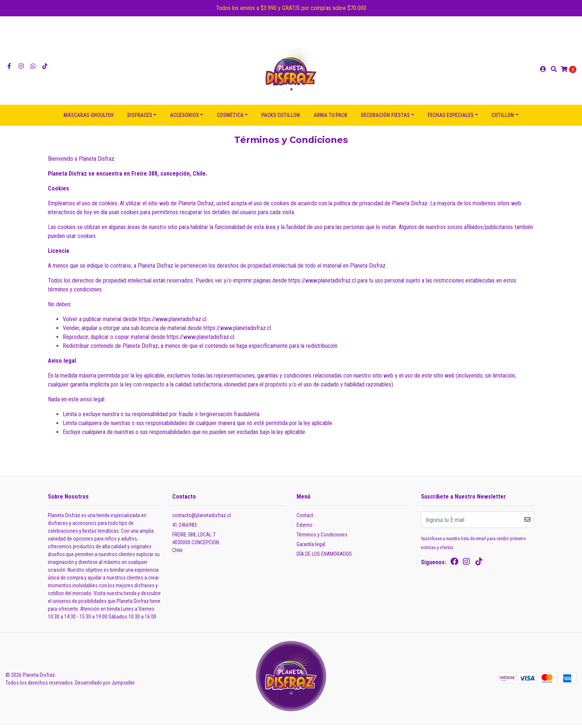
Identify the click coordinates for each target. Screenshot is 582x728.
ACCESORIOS (184, 118)
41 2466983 (184, 528)
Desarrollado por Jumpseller (105, 686)
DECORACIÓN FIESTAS (385, 118)
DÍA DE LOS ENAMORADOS (324, 557)
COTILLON (503, 118)
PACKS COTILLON (281, 118)
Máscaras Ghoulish (89, 118)
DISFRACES (140, 118)
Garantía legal (311, 547)
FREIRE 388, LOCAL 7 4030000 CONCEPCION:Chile (196, 545)
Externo (305, 528)
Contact (305, 518)
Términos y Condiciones (322, 538)
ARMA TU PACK (331, 118)
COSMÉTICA (230, 118)
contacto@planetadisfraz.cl (202, 518)
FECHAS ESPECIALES (451, 118)
